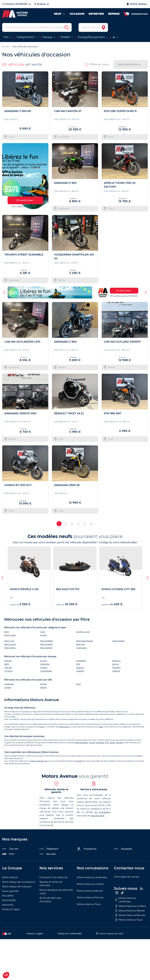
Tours (79, 684)
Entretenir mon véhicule (53, 877)
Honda (92, 743)
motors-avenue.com (39, 761)
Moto (7, 632)
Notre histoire (10, 877)
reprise (79, 761)
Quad (43, 632)
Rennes (43, 687)
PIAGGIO (80, 668)
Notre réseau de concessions (19, 882)
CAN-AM (8, 668)
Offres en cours (97, 64)
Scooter (44, 635)
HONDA (44, 668)
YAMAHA (116, 671)
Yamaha (119, 743)
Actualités (8, 896)
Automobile (9, 900)
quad (101, 727)
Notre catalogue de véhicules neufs (56, 892)
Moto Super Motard (85, 641)
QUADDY (80, 671)
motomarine (64, 727)
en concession (102, 812)
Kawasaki (100, 743)
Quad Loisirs (81, 648)
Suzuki (112, 743)
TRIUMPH (116, 668)
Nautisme (8, 905)
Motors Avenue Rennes (90, 898)
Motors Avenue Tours (89, 904)
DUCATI (44, 661)
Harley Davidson (81, 743)
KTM (78, 664)
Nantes (43, 684)
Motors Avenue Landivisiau (92, 877)
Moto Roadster (47, 641)
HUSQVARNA (46, 671)
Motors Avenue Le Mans (90, 884)
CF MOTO (8, 671)
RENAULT (116, 661)
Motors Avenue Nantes (90, 891)
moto (42, 727)
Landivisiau (9, 684)
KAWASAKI (81, 661)
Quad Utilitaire (118, 641)
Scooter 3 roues (83, 632)
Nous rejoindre (11, 891)
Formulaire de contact (127, 877)
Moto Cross (9, 641)
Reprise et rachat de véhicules (51, 884)
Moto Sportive (46, 648)
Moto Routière (46, 644)
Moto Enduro (10, 648)
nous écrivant (98, 816)
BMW (7, 664)
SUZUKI (116, 664)
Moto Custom (10, 644)
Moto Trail (80, 644)
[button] (4, 292)
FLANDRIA (45, 664)
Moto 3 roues (10, 635)
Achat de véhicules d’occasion (50, 900)
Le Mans (8, 687)
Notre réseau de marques (17, 887)
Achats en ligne (11, 909)
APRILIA (8, 661)
